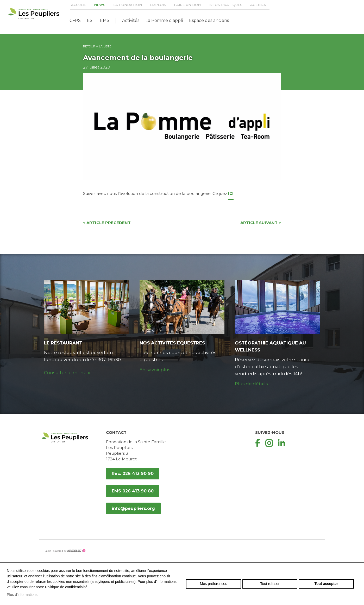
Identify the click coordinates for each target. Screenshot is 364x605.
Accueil (79, 5)
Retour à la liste (97, 46)
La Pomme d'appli (164, 20)
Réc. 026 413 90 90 (133, 474)
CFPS (75, 20)
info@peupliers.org (133, 508)
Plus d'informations (22, 595)
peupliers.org (34, 14)
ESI (90, 20)
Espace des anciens (209, 20)
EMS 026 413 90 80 (133, 491)
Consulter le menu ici (68, 373)
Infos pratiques (225, 5)
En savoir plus (155, 370)
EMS (105, 20)
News (100, 5)
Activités (131, 20)
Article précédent (107, 223)
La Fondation (128, 5)
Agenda (258, 5)
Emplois (158, 5)
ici (231, 193)
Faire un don (187, 5)
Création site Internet (69, 551)
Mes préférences (214, 584)
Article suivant (261, 223)
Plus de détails (251, 384)
